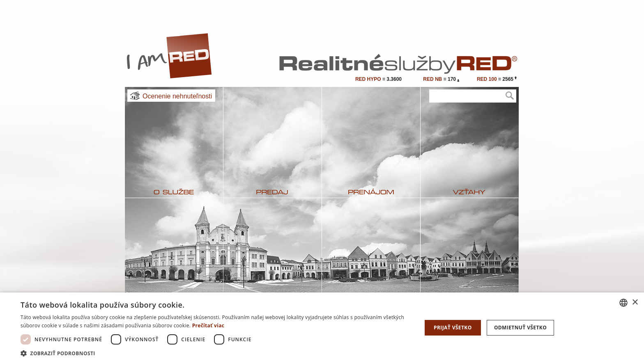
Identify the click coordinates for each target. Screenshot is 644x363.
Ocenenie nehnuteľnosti (177, 96)
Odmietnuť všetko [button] (520, 328)
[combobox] (623, 303)
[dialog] (322, 328)
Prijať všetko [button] (453, 328)
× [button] (635, 302)
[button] (215, 353)
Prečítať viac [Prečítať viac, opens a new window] (208, 325)
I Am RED (170, 56)
